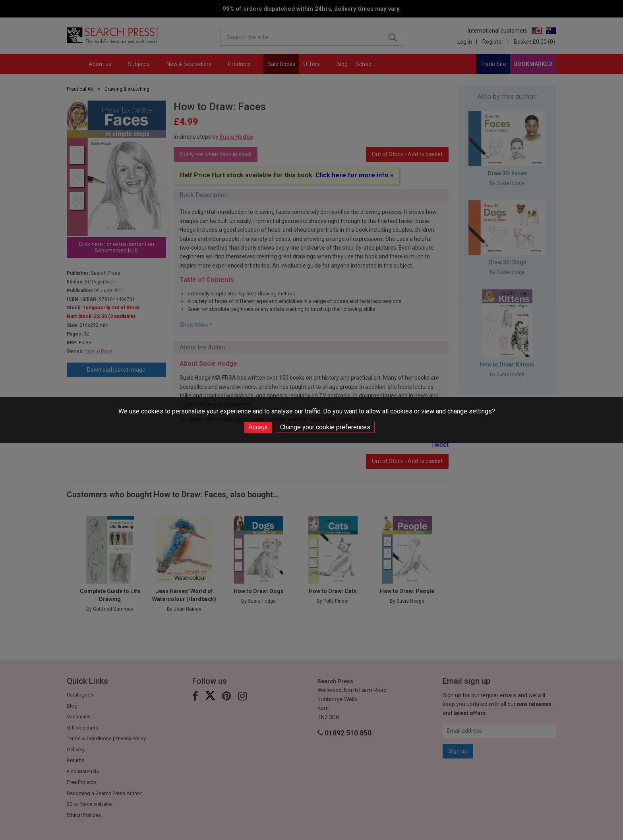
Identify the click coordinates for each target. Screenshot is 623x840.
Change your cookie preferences (325, 427)
